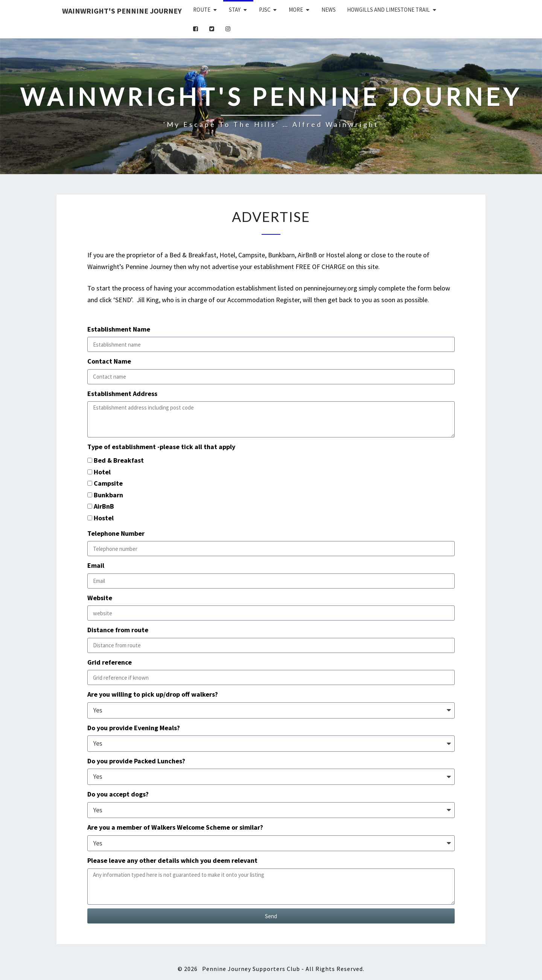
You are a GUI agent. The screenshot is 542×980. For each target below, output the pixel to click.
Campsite (108, 483)
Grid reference (110, 662)
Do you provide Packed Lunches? (136, 761)
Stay (235, 10)
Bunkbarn (108, 495)
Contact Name (109, 361)
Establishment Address (122, 394)
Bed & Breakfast (119, 460)
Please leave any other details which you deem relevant (172, 860)
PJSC (265, 10)
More (296, 10)
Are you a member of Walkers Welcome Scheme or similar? (175, 827)
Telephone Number (116, 533)
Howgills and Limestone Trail (388, 10)
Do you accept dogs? (118, 794)
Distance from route (118, 630)
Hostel (104, 518)
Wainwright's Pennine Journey (122, 11)
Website (100, 598)
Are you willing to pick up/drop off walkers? (153, 694)
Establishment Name (119, 329)
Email (96, 565)
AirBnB (104, 506)
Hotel (102, 472)
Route (202, 10)
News (329, 10)
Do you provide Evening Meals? (134, 728)
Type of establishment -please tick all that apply (161, 447)
